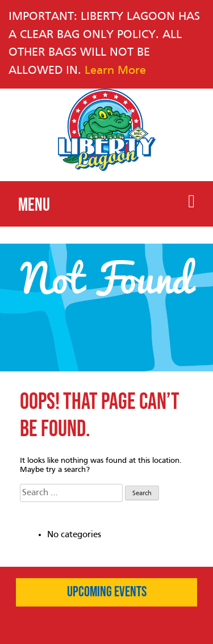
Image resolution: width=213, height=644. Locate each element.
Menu (106, 204)
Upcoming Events (107, 592)
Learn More (115, 71)
